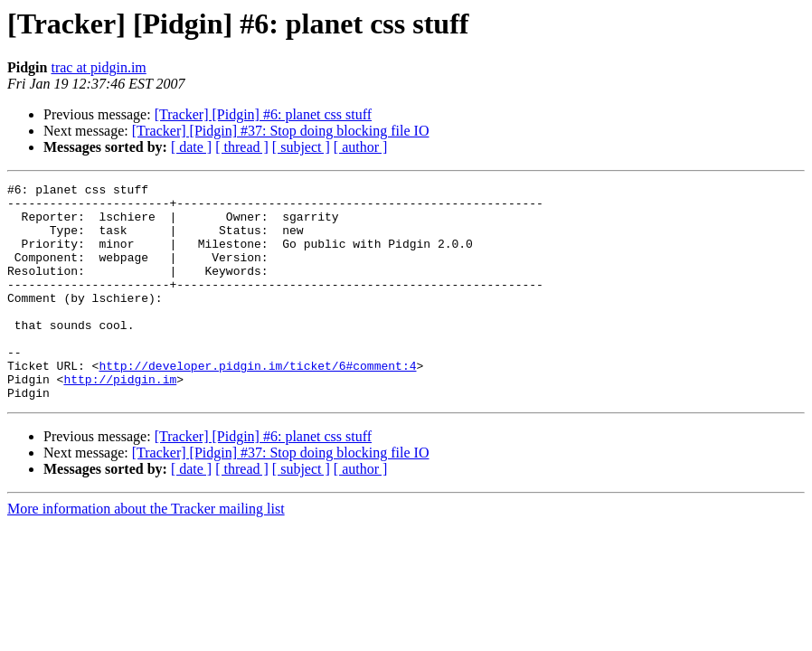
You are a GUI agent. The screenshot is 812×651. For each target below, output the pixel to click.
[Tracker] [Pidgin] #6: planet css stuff (263, 114)
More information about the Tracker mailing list (146, 552)
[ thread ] (242, 147)
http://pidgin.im (120, 420)
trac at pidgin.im (98, 67)
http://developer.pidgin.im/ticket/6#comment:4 (257, 403)
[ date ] (191, 147)
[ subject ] (301, 147)
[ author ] (361, 147)
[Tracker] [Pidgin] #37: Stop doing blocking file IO (281, 131)
